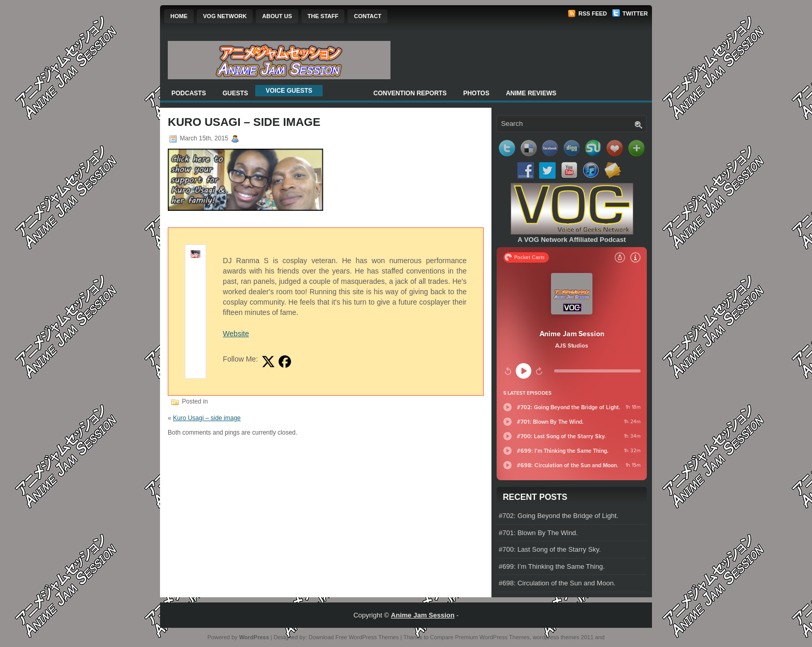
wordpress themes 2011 (563, 637)
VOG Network (225, 16)
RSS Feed (587, 13)
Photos (476, 93)
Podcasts (189, 93)
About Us (277, 16)
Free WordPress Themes (367, 637)
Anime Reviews (531, 93)
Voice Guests (289, 91)
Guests (235, 93)
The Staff (323, 16)
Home (179, 16)
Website (236, 334)
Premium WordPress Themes (492, 637)
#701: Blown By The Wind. (538, 533)
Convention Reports (410, 93)
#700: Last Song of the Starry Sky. (550, 549)
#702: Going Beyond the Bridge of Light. (559, 516)
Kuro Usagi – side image (207, 418)
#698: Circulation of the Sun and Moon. (557, 583)
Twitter (630, 13)
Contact (367, 16)
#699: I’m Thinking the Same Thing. (552, 566)
